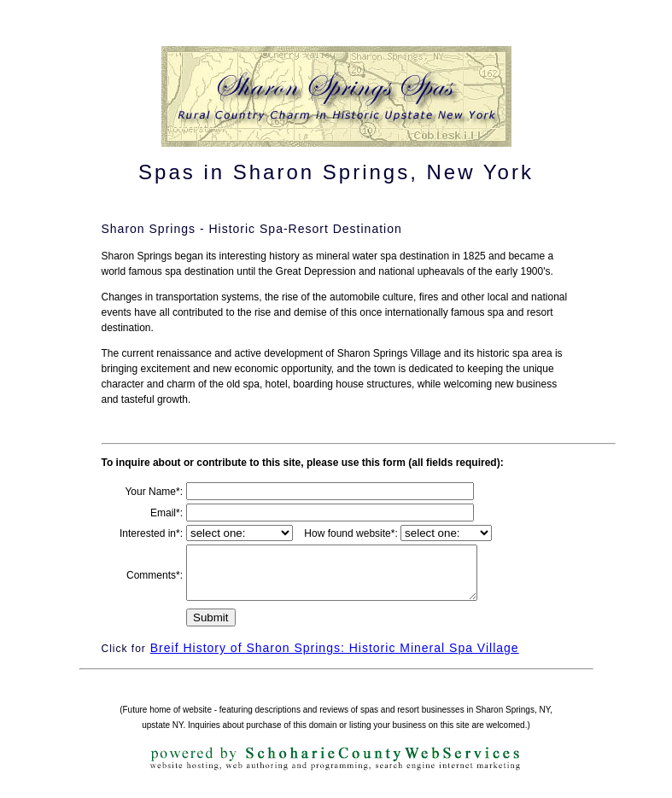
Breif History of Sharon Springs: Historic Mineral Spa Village (335, 658)
